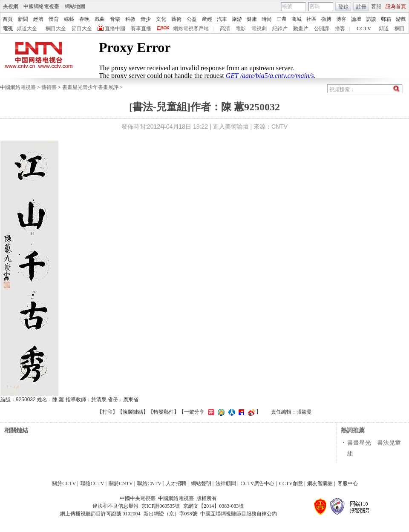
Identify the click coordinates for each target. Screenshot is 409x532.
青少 (146, 19)
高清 (225, 29)
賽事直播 (141, 29)
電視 (8, 29)
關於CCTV (64, 483)
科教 (130, 19)
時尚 (267, 19)
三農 (282, 19)
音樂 (115, 19)
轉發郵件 (164, 412)
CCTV (364, 29)
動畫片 (301, 29)
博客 (341, 19)
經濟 (38, 19)
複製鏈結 (133, 412)
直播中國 (115, 29)
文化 (161, 19)
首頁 (8, 19)
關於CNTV (121, 483)
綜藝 (69, 19)
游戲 (401, 19)
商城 (297, 19)
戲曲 (100, 19)
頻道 (384, 29)
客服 (376, 6)
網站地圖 (75, 6)
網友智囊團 (320, 483)
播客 (340, 29)
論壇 (356, 19)
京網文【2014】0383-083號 (213, 506)
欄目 (400, 29)
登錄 (343, 7)
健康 (252, 19)
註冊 (361, 7)
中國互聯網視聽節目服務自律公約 (239, 514)
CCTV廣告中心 (257, 483)
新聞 (23, 19)
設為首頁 (396, 6)
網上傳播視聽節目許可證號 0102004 (100, 514)
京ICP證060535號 (161, 506)
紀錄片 (280, 29)
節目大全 (82, 29)
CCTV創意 (291, 483)
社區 (311, 19)
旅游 (237, 19)
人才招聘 (176, 483)
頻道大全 (27, 29)
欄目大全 (56, 29)
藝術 (176, 19)
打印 (107, 412)
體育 (54, 19)
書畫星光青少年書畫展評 (90, 87)
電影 (241, 29)
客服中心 (348, 483)
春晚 (84, 19)
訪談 (371, 19)
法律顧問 (226, 483)
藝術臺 (49, 87)
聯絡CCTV (92, 483)
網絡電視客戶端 (191, 29)
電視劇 (259, 29)
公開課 (322, 29)
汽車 (222, 19)
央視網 (11, 6)
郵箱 (386, 19)
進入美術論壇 (231, 127)
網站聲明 (201, 483)
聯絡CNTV (149, 483)
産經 (207, 19)
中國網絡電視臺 (41, 6)
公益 (192, 19)
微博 (326, 19)
